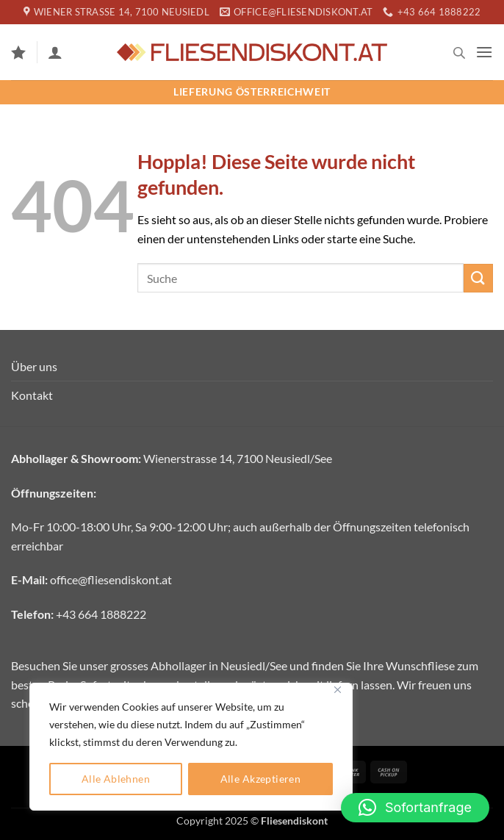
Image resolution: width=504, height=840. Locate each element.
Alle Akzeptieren (261, 779)
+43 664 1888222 (101, 614)
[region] (191, 747)
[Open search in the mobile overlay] (459, 53)
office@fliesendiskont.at (111, 579)
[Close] (337, 690)
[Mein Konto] (55, 52)
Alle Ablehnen (116, 779)
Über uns (34, 366)
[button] (484, 52)
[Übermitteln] (478, 278)
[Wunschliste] (18, 52)
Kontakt (32, 395)
